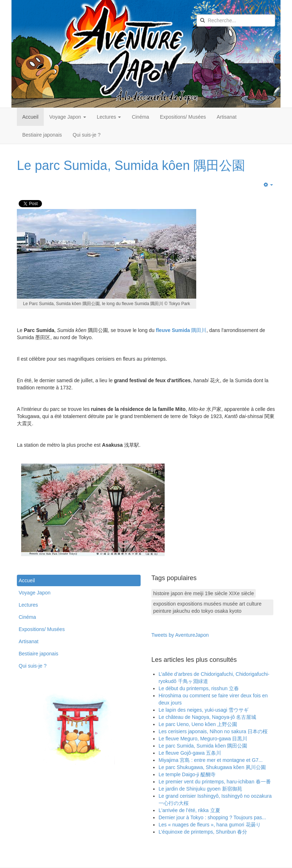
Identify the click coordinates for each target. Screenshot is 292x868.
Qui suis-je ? (87, 135)
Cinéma (140, 117)
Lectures (109, 117)
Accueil (30, 117)
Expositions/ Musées (183, 117)
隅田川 (181, 330)
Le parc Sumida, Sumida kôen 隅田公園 (131, 165)
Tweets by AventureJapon (180, 635)
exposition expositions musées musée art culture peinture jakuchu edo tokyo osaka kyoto (207, 607)
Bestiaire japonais (42, 135)
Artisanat (227, 117)
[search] (236, 20)
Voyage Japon (68, 117)
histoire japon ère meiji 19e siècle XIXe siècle (204, 593)
